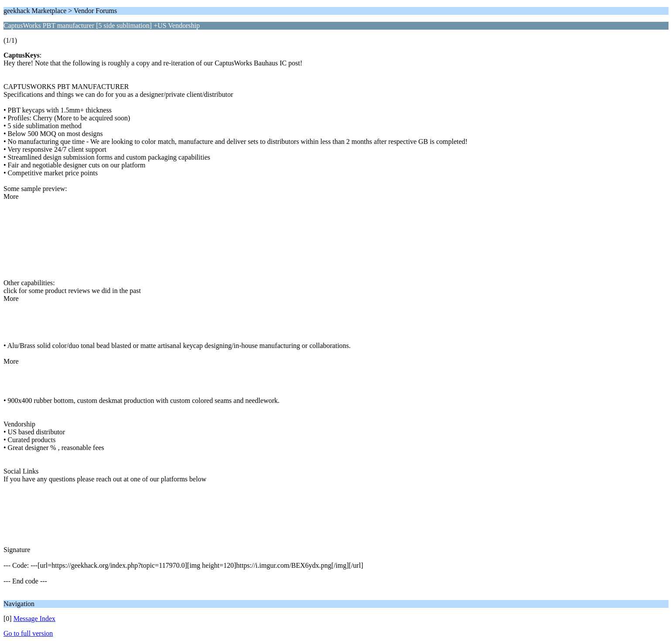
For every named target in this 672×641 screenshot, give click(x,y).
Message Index (34, 619)
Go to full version (28, 633)
